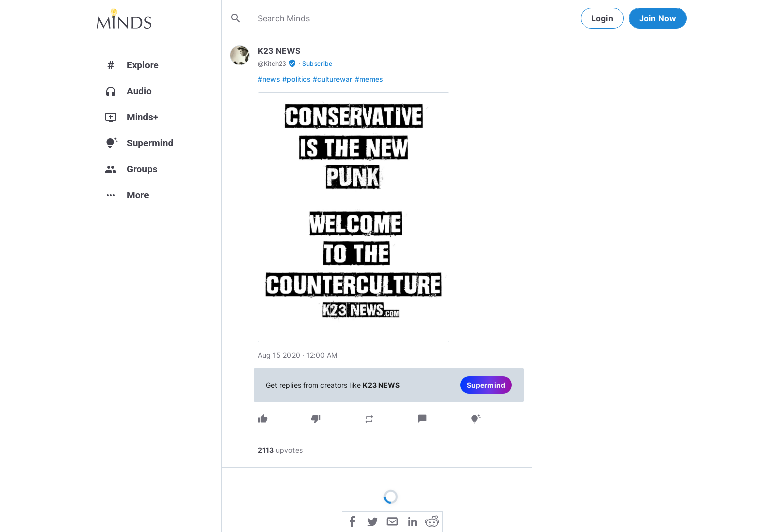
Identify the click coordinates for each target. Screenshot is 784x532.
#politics (297, 79)
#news (269, 79)
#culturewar (333, 79)
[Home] (124, 18)
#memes (369, 79)
